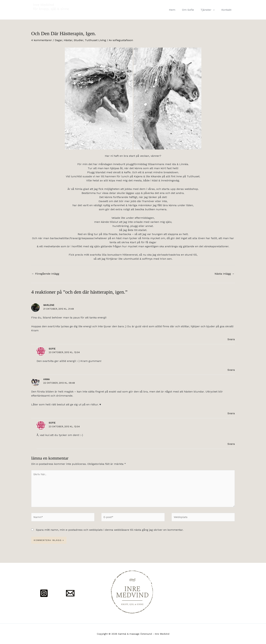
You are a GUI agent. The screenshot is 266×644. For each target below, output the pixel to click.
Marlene (49, 305)
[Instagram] (44, 593)
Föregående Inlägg (45, 274)
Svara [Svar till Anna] (231, 413)
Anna (46, 379)
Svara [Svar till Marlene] (231, 339)
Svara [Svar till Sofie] (231, 370)
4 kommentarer (42, 40)
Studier (79, 40)
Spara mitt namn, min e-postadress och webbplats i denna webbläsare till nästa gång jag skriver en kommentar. (110, 530)
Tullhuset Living (95, 40)
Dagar (59, 40)
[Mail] (70, 593)
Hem (177, 10)
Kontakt (227, 10)
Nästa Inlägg (225, 274)
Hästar (68, 40)
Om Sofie (191, 10)
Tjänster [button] (208, 10)
